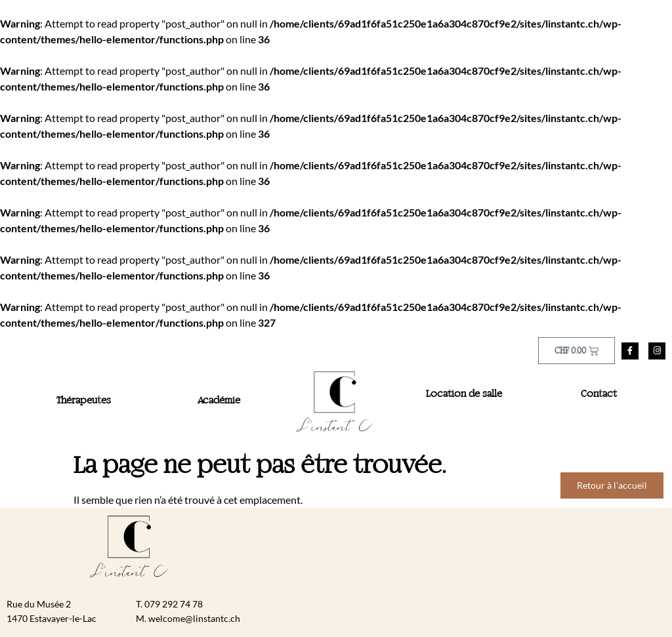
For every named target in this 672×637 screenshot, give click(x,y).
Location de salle (464, 394)
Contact (599, 394)
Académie (219, 401)
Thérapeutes (84, 401)
